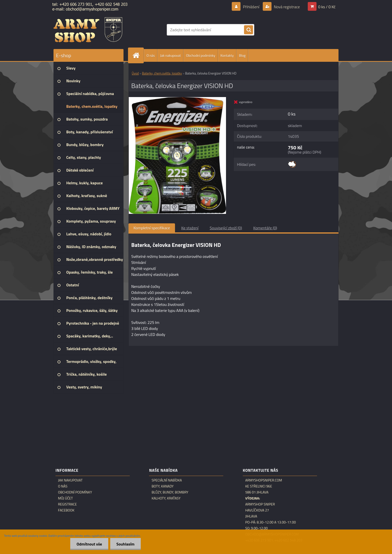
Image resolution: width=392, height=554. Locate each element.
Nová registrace (286, 7)
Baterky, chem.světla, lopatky (162, 73)
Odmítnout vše (89, 544)
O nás (151, 55)
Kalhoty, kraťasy (166, 498)
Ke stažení (190, 228)
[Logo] (88, 30)
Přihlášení (251, 7)
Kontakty (227, 55)
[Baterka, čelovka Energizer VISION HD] (177, 99)
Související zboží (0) (226, 228)
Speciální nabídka (167, 480)
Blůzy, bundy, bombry (170, 492)
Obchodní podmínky (201, 55)
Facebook (66, 510)
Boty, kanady (162, 486)
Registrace (67, 504)
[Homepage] (138, 55)
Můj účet (65, 498)
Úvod (135, 73)
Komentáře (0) (265, 228)
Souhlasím (125, 544)
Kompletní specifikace (152, 228)
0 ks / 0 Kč (327, 7)
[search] (248, 30)
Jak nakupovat (170, 55)
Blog (242, 55)
